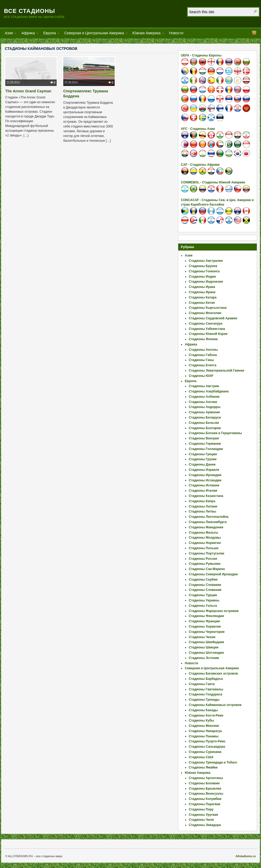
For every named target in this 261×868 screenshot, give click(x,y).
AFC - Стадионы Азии (198, 129)
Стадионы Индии (202, 277)
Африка (28, 34)
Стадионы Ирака (202, 287)
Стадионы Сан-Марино (207, 569)
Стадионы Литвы (202, 511)
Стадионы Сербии (203, 580)
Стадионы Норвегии (205, 543)
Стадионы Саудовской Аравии (213, 318)
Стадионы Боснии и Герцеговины (215, 433)
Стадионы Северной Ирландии (213, 574)
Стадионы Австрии (204, 386)
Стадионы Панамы (204, 736)
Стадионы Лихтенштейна (209, 517)
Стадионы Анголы (203, 350)
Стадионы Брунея (203, 266)
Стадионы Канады (203, 710)
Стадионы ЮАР (201, 376)
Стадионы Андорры (205, 407)
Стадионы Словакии (205, 585)
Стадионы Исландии (205, 480)
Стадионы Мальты (203, 533)
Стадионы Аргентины (206, 778)
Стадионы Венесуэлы (206, 794)
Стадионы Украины (204, 600)
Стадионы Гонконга (204, 271)
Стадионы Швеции (204, 647)
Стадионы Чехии (202, 637)
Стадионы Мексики (204, 726)
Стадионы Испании (204, 485)
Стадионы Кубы (201, 720)
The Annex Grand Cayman (28, 91)
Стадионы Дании (202, 464)
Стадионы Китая (202, 303)
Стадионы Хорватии (205, 627)
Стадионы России (203, 559)
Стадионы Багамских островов (213, 673)
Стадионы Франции (204, 621)
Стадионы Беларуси (205, 418)
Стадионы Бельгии (204, 423)
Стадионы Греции (203, 454)
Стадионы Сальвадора (207, 747)
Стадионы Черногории (207, 632)
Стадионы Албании (204, 397)
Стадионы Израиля (204, 470)
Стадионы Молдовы (205, 538)
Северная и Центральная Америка (94, 34)
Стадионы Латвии (203, 506)
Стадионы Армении (204, 412)
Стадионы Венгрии (204, 438)
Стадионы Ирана (202, 292)
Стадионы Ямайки (203, 767)
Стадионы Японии (203, 339)
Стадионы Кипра (202, 501)
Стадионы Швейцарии (206, 642)
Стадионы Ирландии (205, 475)
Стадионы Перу (201, 809)
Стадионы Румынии (205, 564)
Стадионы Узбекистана (207, 329)
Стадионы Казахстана (206, 496)
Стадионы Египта (203, 365)
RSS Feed (254, 33)
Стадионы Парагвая (205, 804)
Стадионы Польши (204, 548)
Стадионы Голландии (206, 449)
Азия (9, 34)
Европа (50, 34)
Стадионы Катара (203, 297)
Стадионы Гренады (204, 700)
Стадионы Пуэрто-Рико (207, 741)
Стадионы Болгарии (205, 428)
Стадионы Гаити (202, 684)
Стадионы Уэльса (203, 606)
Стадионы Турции (203, 595)
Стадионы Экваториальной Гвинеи (216, 371)
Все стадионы (30, 11)
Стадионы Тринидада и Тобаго (213, 762)
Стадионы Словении (205, 590)
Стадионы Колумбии (205, 799)
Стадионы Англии (203, 402)
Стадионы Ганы (201, 360)
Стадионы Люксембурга (208, 522)
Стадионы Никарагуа (205, 731)
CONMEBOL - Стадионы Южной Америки (213, 182)
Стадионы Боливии (204, 783)
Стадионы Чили (201, 820)
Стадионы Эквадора (205, 825)
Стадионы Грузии (203, 459)
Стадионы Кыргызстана (208, 308)
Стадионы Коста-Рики (206, 715)
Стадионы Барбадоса (206, 679)
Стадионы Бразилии (205, 789)
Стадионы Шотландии (206, 653)
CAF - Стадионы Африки (200, 165)
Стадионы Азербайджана (209, 391)
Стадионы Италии (203, 491)
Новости (176, 33)
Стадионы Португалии (206, 553)
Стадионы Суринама (205, 752)
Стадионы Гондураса (206, 694)
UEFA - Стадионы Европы (201, 55)
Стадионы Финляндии (206, 616)
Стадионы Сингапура (206, 324)
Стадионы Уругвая (203, 815)
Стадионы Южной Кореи (208, 334)
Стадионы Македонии (206, 527)
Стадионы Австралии (206, 261)
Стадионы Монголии (205, 313)
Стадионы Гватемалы (206, 689)
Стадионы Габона (203, 355)
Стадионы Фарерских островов (214, 611)
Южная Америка (146, 34)
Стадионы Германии (205, 444)
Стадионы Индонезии (206, 282)
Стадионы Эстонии (204, 658)
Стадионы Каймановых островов (215, 705)
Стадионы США (201, 757)
